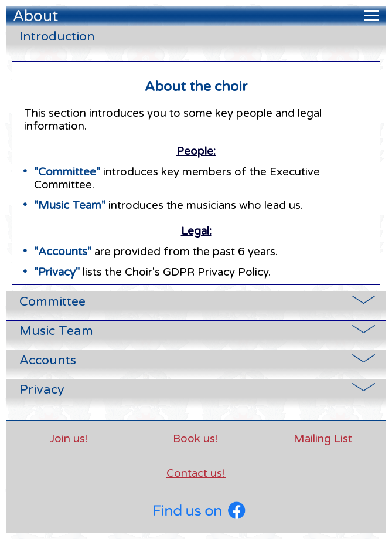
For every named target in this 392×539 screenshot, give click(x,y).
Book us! (196, 439)
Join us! (69, 439)
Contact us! (196, 473)
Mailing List (323, 439)
